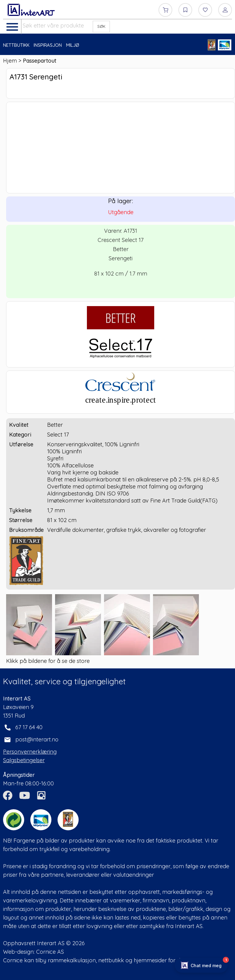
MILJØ (73, 45)
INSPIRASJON (48, 45)
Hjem (10, 61)
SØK (101, 26)
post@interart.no (37, 739)
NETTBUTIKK (16, 45)
